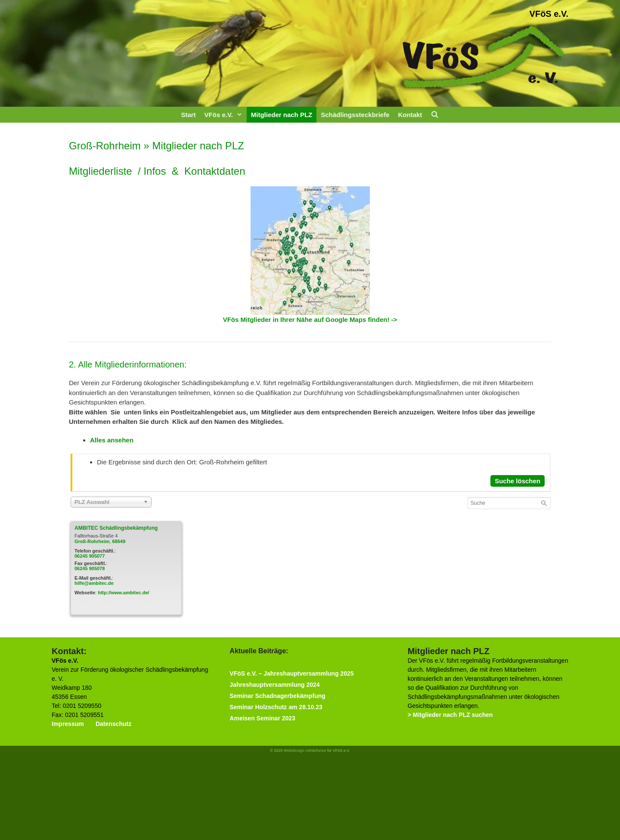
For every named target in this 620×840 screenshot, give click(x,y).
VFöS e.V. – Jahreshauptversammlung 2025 (291, 673)
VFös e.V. (226, 115)
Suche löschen (518, 481)
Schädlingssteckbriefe (355, 115)
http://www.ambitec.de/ (123, 593)
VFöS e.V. (549, 14)
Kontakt (410, 115)
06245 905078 (90, 568)
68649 (119, 541)
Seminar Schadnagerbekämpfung (277, 696)
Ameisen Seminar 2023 (262, 718)
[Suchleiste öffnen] (435, 115)
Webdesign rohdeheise (305, 750)
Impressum (68, 724)
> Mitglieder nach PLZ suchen (450, 715)
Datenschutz (113, 724)
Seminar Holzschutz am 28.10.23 (276, 707)
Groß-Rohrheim (92, 541)
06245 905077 (90, 556)
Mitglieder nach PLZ (282, 115)
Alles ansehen (112, 440)
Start (188, 115)
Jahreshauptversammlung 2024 (274, 685)
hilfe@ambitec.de (94, 583)
